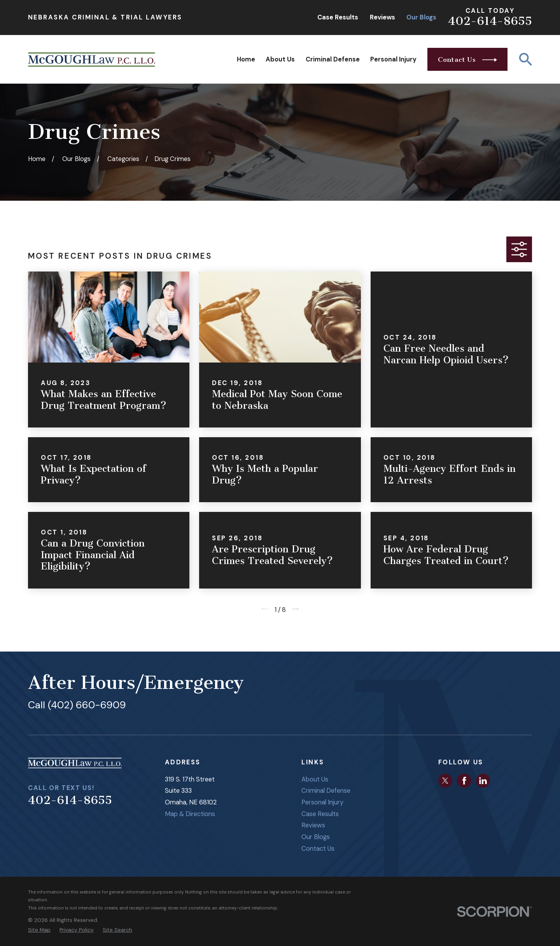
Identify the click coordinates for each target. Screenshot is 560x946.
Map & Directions (190, 814)
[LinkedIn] (483, 781)
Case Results (338, 17)
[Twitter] (445, 781)
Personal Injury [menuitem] (393, 59)
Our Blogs (421, 17)
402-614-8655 (490, 21)
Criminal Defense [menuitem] (333, 59)
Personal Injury (322, 802)
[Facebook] (464, 781)
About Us (315, 779)
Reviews (382, 17)
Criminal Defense (326, 791)
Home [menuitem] (246, 59)
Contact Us (318, 849)
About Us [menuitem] (280, 59)
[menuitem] (39, 930)
